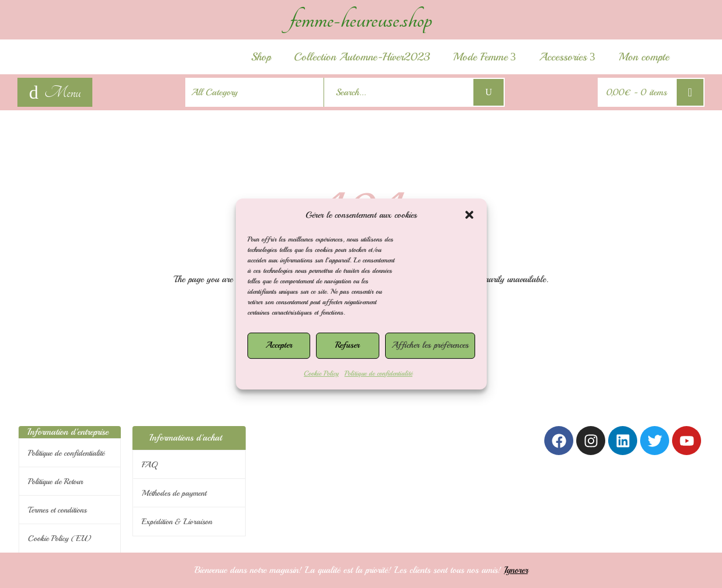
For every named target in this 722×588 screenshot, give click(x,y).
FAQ (150, 465)
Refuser (347, 345)
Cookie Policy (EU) (60, 538)
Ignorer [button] (516, 570)
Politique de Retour (55, 481)
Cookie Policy (321, 374)
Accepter (279, 345)
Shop (261, 57)
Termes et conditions (57, 510)
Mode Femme (485, 57)
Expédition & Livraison (177, 522)
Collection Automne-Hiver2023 (362, 57)
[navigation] (55, 92)
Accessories (567, 57)
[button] (469, 215)
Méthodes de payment (174, 493)
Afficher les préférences (430, 345)
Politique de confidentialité (378, 374)
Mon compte (644, 57)
